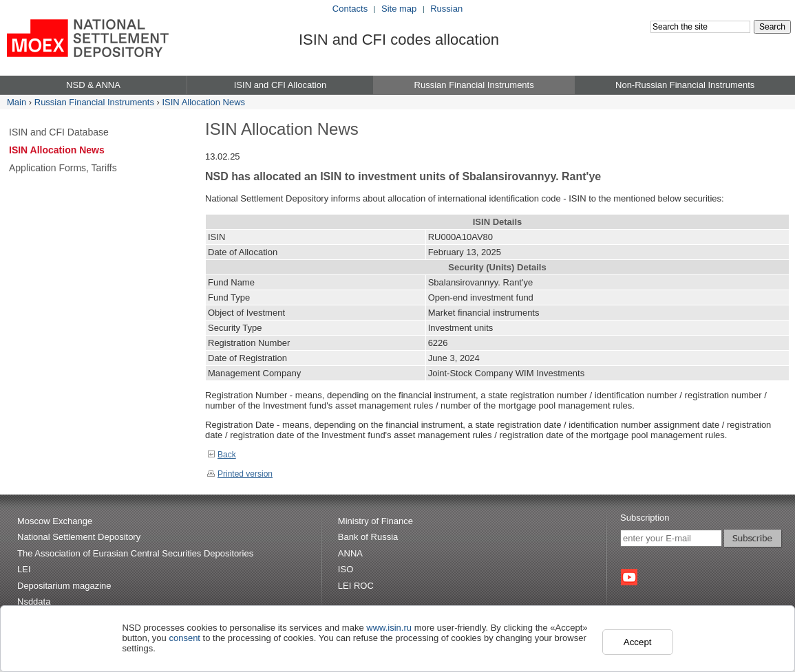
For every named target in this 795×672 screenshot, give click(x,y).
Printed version (240, 474)
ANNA (350, 553)
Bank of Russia (368, 537)
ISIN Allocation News (203, 102)
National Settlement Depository (79, 537)
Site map (399, 9)
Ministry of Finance (375, 521)
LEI (24, 569)
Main (17, 102)
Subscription (645, 518)
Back (222, 455)
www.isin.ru (389, 628)
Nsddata (34, 601)
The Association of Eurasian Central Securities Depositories (135, 553)
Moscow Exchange (55, 521)
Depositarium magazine (64, 586)
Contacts (350, 9)
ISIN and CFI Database (59, 132)
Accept (638, 642)
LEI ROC (356, 586)
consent (184, 638)
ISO (346, 569)
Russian (446, 9)
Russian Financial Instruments (94, 102)
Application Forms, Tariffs (63, 168)
